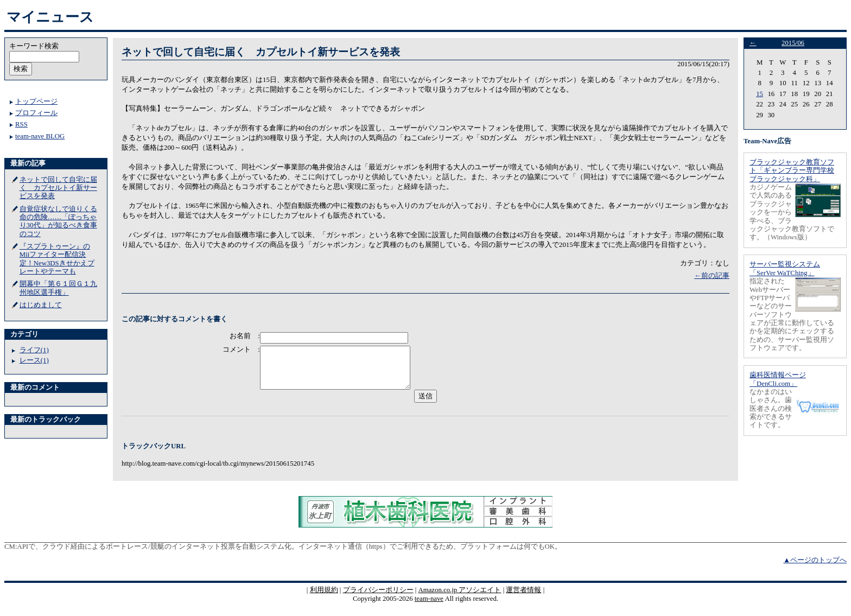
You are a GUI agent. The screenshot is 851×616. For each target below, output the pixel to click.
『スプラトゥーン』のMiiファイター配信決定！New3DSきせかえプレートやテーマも (57, 259)
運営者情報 (523, 598)
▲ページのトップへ (815, 568)
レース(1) (34, 360)
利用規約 (324, 598)
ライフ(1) (34, 350)
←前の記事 (712, 276)
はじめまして (41, 305)
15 (760, 94)
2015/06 (793, 43)
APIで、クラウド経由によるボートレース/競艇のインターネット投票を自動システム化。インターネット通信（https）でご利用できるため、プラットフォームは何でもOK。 (289, 555)
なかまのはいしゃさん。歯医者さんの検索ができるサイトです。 (771, 408)
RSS (21, 124)
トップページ (36, 101)
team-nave (429, 607)
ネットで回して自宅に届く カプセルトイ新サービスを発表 (58, 188)
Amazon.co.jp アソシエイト (459, 598)
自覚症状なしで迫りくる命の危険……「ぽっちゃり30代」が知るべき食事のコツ (58, 221)
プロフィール (36, 113)
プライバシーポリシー (378, 598)
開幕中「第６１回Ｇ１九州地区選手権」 (58, 288)
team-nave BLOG (40, 136)
